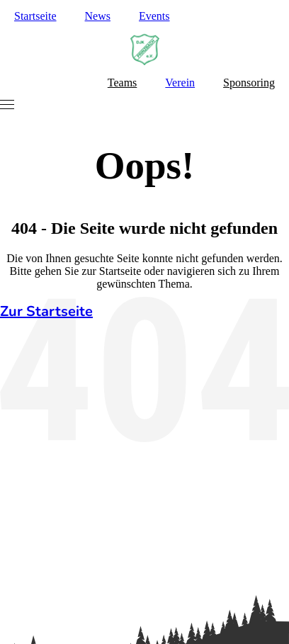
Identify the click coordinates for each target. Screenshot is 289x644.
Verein (180, 83)
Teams (123, 83)
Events (154, 16)
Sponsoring (249, 83)
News (98, 16)
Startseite (35, 16)
